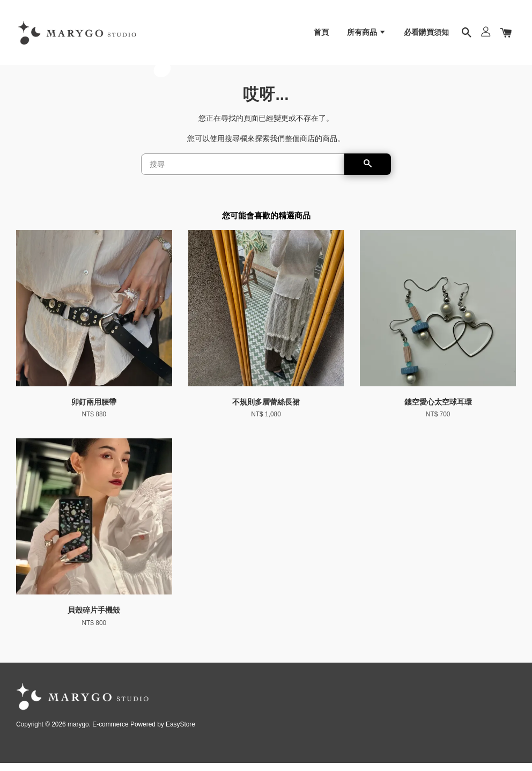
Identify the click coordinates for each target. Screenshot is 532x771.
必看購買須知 (426, 35)
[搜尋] (243, 172)
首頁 (321, 35)
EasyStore (180, 732)
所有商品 (367, 35)
